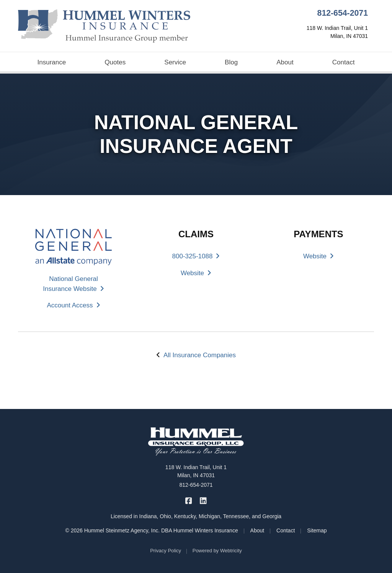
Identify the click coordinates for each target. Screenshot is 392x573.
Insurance (52, 62)
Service (175, 62)
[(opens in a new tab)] (73, 247)
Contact (344, 62)
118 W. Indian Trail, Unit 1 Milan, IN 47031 (196, 471)
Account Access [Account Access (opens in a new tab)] (73, 305)
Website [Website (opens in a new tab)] (196, 273)
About (285, 62)
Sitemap (317, 530)
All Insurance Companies (200, 355)
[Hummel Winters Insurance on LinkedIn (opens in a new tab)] (203, 500)
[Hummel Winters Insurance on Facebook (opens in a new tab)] (189, 500)
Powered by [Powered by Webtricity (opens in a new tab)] (217, 551)
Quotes (115, 62)
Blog (231, 62)
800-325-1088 (196, 256)
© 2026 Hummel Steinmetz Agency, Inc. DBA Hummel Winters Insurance (151, 530)
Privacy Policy (166, 551)
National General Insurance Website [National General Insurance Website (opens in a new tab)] (73, 284)
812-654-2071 (343, 13)
